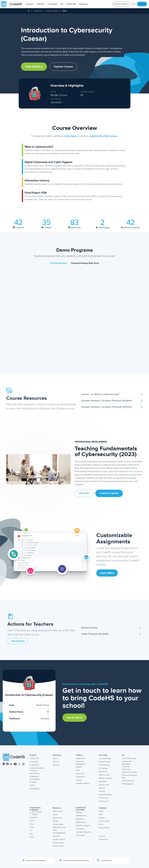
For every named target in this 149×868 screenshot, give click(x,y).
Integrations (80, 777)
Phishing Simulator (59, 263)
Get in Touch (75, 718)
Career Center (58, 843)
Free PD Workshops (129, 772)
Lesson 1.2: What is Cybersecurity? (112, 394)
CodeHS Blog (58, 824)
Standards (103, 782)
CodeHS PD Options (109, 493)
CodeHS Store (104, 860)
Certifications (35, 774)
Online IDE (34, 762)
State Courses (104, 775)
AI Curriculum (104, 801)
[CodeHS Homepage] (12, 4)
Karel (32, 837)
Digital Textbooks (105, 795)
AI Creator (33, 782)
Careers (102, 818)
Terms (101, 824)
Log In (134, 4)
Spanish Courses (105, 778)
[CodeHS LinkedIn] (11, 764)
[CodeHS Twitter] (19, 764)
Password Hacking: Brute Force (85, 263)
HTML (32, 827)
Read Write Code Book (59, 829)
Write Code (80, 774)
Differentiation (81, 816)
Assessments (81, 822)
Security (102, 836)
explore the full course (103, 136)
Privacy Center (104, 821)
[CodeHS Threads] (23, 764)
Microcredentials (128, 781)
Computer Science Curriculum (37, 769)
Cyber (64, 11)
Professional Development (35, 778)
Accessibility (103, 839)
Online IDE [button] (72, 4)
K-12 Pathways (104, 765)
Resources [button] (84, 4)
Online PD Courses (129, 758)
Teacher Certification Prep (130, 777)
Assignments (81, 758)
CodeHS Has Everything (81, 809)
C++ (31, 831)
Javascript (33, 817)
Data (78, 770)
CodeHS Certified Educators (34, 860)
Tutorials (102, 791)
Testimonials (57, 818)
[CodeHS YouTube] (15, 764)
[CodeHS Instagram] (7, 764)
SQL (31, 834)
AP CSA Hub (104, 798)
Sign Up (142, 4)
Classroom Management (81, 763)
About (101, 811)
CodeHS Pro (34, 765)
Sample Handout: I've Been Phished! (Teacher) (112, 407)
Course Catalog (52, 11)
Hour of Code (104, 785)
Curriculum (38, 11)
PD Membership (128, 784)
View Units (84, 493)
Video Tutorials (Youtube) (111, 634)
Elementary (103, 772)
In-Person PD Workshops (127, 763)
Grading (79, 767)
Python (32, 821)
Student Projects (59, 839)
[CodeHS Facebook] (4, 764)
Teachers (56, 765)
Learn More (107, 573)
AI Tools (79, 780)
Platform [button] (41, 4)
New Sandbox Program (36, 813)
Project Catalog (105, 762)
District (55, 758)
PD (123, 755)
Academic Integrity (83, 783)
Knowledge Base (59, 833)
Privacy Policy (104, 828)
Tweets (55, 821)
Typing (32, 785)
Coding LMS (34, 758)
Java (31, 824)
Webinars (56, 836)
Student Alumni (59, 846)
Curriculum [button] (53, 4)
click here (70, 136)
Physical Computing (83, 832)
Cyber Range (35, 789)
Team (101, 815)
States (55, 815)
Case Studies (58, 811)
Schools (56, 762)
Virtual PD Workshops (126, 768)
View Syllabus (34, 67)
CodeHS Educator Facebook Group (74, 860)
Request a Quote (121, 4)
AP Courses (103, 768)
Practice (102, 788)
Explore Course (63, 67)
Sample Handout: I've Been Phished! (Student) (112, 401)
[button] (30, 4)
